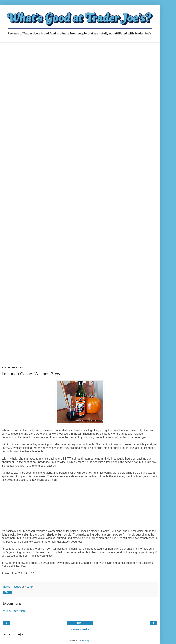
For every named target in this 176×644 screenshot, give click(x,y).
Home (80, 623)
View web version (80, 629)
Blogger (87, 641)
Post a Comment (14, 611)
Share (8, 592)
